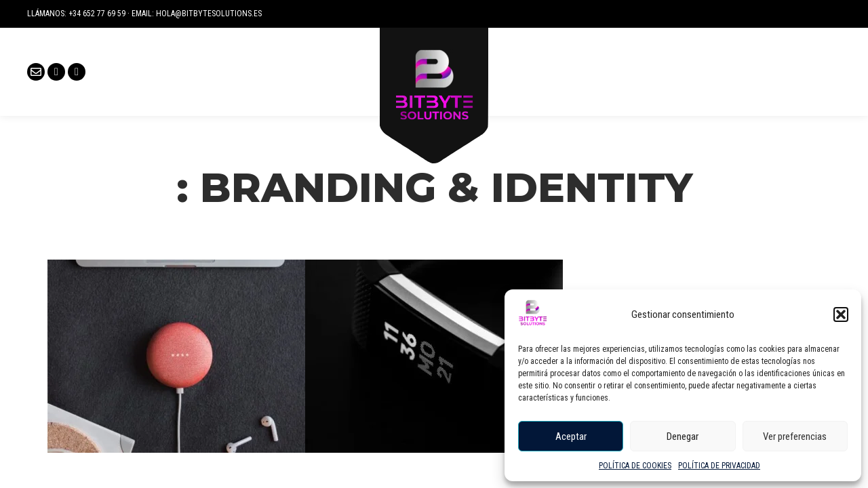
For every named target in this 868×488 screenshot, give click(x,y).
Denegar (683, 436)
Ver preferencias (795, 436)
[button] (841, 314)
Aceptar (571, 436)
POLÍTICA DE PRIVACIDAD (719, 466)
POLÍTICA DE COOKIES (635, 466)
